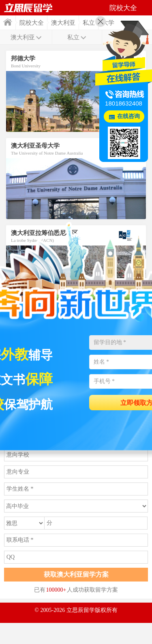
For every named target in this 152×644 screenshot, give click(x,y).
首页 (8, 22)
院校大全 (32, 23)
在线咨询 (128, 116)
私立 (89, 23)
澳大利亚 (63, 23)
